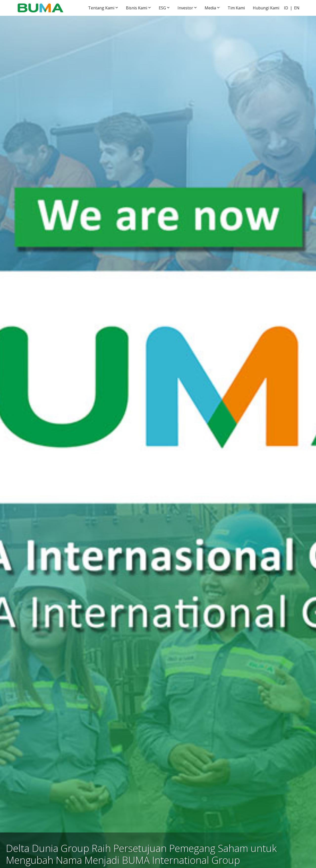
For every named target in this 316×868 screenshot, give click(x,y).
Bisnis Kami (137, 8)
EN (297, 8)
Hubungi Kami (266, 8)
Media (210, 8)
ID (286, 8)
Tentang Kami (101, 8)
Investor (185, 8)
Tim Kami (236, 8)
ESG (162, 8)
